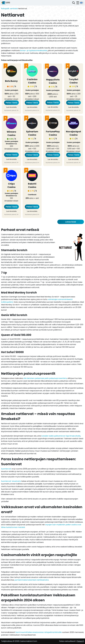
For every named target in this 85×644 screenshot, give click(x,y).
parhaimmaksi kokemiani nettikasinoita (32, 580)
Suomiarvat (6, 469)
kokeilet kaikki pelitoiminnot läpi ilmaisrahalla (61, 436)
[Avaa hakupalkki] (74, 3)
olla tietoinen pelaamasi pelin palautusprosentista (45, 378)
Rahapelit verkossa (9, 9)
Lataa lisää (71, 222)
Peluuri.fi (80, 641)
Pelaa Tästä (11, 103)
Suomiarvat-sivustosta (11, 481)
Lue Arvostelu (11, 107)
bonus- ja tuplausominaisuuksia (34, 50)
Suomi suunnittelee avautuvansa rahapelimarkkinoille (39, 632)
